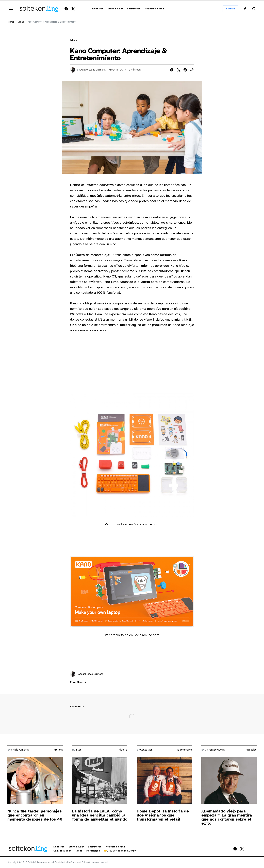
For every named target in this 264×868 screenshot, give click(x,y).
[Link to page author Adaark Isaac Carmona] (73, 674)
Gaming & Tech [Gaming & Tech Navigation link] (62, 851)
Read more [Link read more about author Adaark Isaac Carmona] (78, 682)
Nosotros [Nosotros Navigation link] (59, 847)
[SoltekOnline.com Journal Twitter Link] (72, 9)
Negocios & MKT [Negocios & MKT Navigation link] (115, 847)
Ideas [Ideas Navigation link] (79, 851)
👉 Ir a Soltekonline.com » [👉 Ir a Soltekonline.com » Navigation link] (120, 851)
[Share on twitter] (178, 70)
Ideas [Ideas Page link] (21, 22)
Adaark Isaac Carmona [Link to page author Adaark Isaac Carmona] (93, 70)
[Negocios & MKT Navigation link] (154, 9)
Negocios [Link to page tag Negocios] (251, 750)
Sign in (230, 9)
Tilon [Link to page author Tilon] (78, 750)
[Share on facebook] (172, 70)
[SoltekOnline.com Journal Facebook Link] (67, 9)
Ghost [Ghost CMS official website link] (73, 862)
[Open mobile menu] (11, 9)
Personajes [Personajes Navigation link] (93, 851)
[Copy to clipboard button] (192, 70)
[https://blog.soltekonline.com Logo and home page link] (39, 9)
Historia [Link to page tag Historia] (58, 750)
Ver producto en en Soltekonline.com (132, 524)
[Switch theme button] (246, 9)
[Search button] (254, 9)
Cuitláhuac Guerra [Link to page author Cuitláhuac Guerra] (215, 750)
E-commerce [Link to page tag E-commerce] (185, 750)
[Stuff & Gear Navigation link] (115, 9)
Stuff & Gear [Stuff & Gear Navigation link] (76, 847)
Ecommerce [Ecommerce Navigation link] (95, 847)
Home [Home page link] (11, 22)
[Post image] (35, 780)
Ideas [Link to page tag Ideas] (73, 40)
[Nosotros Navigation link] (98, 9)
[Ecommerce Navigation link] (134, 9)
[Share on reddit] (185, 70)
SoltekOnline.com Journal (95, 862)
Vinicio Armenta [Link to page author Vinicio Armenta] (20, 750)
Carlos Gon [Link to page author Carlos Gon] (146, 750)
